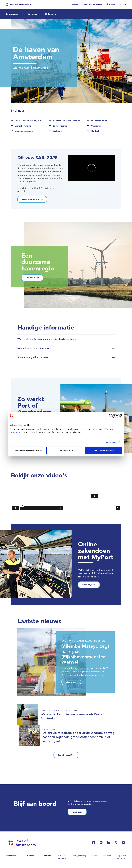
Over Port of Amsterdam (92, 5)
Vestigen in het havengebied (67, 121)
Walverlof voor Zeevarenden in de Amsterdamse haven (47, 339)
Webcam (57, 131)
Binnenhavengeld (23, 126)
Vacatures (96, 126)
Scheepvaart (13, 14)
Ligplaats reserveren (24, 131)
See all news (66, 755)
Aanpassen (66, 450)
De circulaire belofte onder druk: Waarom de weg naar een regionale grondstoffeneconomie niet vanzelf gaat (78, 737)
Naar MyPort (89, 585)
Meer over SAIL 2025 (32, 199)
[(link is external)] (94, 842)
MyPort (112, 5)
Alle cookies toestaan (104, 450)
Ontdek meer (32, 278)
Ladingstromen (60, 126)
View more (71, 682)
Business (32, 14)
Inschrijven (77, 812)
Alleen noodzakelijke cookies (28, 450)
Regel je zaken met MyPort (28, 121)
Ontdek (49, 14)
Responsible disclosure (121, 857)
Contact (74, 5)
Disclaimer (107, 856)
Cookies (95, 856)
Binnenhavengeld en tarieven (33, 357)
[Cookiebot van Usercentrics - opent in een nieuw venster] (111, 416)
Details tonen (111, 442)
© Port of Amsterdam (63, 857)
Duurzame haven (99, 121)
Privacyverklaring (80, 856)
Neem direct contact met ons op (35, 348)
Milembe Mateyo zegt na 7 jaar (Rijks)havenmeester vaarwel (85, 654)
